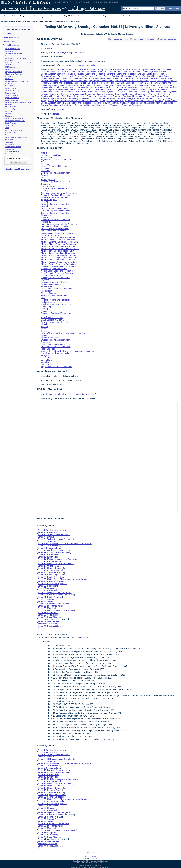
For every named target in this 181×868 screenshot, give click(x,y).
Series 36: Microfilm (46, 608)
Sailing (75, 98)
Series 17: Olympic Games (49, 566)
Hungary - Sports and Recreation (97, 78)
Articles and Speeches (13, 109)
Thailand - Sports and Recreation (77, 103)
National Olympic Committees (15, 86)
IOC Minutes (9, 79)
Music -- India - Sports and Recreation (69, 85)
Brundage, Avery (104, 72)
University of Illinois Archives (31, 8)
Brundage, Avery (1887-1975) (71, 52)
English (56, 114)
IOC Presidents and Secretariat (16, 58)
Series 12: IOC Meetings (48, 555)
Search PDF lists (173, 8)
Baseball (167, 69)
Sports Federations (12, 95)
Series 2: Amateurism (47, 532)
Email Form (94, 858)
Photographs (9, 116)
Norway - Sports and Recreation (153, 92)
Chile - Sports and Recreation (54, 188)
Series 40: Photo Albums (49, 617)
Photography (142, 94)
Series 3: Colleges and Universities (53, 535)
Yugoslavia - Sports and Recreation (126, 105)
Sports (103, 101)
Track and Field (99, 103)
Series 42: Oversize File (48, 621)
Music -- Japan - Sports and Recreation (58, 253)
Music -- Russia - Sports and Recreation (59, 262)
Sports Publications (12, 100)
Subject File (9, 125)
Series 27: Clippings (46, 588)
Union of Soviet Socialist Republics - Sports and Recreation (134, 103)
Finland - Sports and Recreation (80, 76)
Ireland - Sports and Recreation (74, 81)
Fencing (62, 76)
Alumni (46, 22)
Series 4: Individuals (47, 537)
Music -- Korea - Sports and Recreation (79, 87)
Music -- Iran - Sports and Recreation (142, 85)
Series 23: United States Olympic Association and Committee (65, 579)
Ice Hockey (118, 78)
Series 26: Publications (48, 586)
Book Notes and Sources (13, 130)
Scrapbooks (9, 140)
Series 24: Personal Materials (51, 581)
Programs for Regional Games (15, 121)
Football (99, 76)
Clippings (8, 114)
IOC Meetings (10, 76)
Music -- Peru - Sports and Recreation (152, 87)
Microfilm (8, 135)
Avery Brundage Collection (61, 22)
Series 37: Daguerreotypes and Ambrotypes (57, 610)
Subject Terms (9, 41)
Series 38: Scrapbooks (48, 613)
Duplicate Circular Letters (14, 72)
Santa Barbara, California (114, 98)
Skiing (44, 101)
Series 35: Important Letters (50, 606)
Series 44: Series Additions (50, 626)
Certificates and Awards (13, 147)
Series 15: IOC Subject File (50, 561)
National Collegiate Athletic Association (123, 90)
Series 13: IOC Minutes (48, 557)
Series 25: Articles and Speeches (52, 584)
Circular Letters (10, 69)
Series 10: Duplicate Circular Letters (54, 550)
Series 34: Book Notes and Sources (53, 604)
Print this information (166, 40)
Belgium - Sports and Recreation (66, 72)
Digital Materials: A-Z (72, 16)
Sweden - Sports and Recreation (139, 101)
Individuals (9, 56)
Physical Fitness (156, 94)
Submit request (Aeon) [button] (118, 40)
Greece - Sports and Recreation (55, 213)
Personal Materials (11, 106)
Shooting (160, 98)
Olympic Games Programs (14, 118)
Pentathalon (97, 94)
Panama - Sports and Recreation (56, 94)
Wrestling (96, 105)
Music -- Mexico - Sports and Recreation (116, 87)
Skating (169, 98)
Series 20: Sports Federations (51, 572)
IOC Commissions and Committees (17, 81)
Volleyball (64, 105)
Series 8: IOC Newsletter (49, 546)
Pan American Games (81, 94)
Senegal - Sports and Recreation (141, 98)
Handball (78, 78)
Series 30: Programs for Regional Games (56, 595)
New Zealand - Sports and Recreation (91, 92)
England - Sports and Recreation (152, 74)
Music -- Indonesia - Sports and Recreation (106, 85)
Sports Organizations (12, 98)
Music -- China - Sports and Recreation (58, 244)
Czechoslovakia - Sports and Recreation (88, 74)
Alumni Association (34, 22)
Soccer (51, 101)
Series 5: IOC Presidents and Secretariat (56, 539)
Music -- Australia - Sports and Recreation (60, 237)
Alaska (53, 69)
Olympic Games (11, 88)
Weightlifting (86, 105)
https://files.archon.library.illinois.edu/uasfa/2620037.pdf (71, 394)
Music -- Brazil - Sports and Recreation (91, 83)
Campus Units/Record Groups (14, 16)
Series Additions (11, 154)
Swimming (159, 101)
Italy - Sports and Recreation (101, 81)
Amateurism (9, 51)
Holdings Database (87, 8)
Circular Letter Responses (14, 74)
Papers (61, 109)
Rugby (166, 96)
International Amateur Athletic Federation (142, 78)
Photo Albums (10, 144)
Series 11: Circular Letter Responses (54, 552)
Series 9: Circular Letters (49, 548)
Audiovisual (9, 142)
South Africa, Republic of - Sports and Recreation (77, 101)
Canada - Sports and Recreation (127, 72)
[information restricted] (47, 624)
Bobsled (85, 72)
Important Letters (11, 133)
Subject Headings (100, 16)
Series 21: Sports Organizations (52, 575)
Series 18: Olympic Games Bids (52, 568)
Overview (7, 33)
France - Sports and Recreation (118, 76)
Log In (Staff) (91, 852)
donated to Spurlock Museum (80, 637)
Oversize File (10, 149)
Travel (7, 128)
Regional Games (11, 93)
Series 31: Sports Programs (50, 597)
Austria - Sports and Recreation (148, 69)
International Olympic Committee (56, 226)
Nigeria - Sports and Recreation (123, 92)
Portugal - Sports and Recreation (82, 96)
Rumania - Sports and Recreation (56, 98)
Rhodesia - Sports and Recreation (128, 96)
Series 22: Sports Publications (51, 577)
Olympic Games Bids (12, 91)
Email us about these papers (18, 169)
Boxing (93, 72)
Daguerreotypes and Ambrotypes (16, 137)
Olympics (172, 92)
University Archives (8, 22)
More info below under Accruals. (81, 65)
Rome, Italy (149, 96)
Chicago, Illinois (159, 72)
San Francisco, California (90, 98)
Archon (88, 866)
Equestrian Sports (49, 76)
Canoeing (147, 72)
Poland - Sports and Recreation (55, 295)
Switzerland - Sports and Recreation (57, 344)
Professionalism (105, 96)
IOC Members (10, 61)
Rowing (158, 96)
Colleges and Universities (14, 53)
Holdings (21, 22)
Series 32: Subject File (48, 599)
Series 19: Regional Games (50, 570)
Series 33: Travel (45, 601)
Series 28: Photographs (48, 590)
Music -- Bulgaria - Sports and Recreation (127, 83)
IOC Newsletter (10, 67)
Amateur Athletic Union (13, 49)
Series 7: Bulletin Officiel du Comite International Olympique (64, 544)
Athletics (129, 69)
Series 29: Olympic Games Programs (54, 593)
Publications (9, 111)
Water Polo (74, 105)
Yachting (105, 105)
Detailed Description (11, 45)
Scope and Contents (11, 37)
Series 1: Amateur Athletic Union (52, 530)
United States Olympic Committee (56, 353)
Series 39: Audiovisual (47, 615)
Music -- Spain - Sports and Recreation (87, 90)
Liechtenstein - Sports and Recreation (132, 81)
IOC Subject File (11, 84)
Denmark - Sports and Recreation (121, 74)
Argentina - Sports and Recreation (106, 69)
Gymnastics (67, 78)
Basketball (46, 72)
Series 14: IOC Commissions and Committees (58, 559)
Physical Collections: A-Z (43, 16)
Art (123, 69)
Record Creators (129, 16)
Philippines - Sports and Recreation (120, 94)
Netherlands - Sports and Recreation (57, 92)
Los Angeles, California (160, 81)
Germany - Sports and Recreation (148, 76)
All (39, 628)
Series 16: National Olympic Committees (56, 564)
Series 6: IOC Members (48, 541)
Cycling (65, 74)
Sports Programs (11, 123)
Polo (64, 96)
